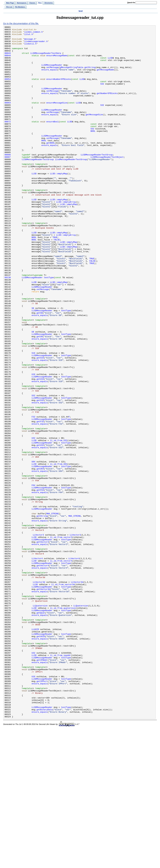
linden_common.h (33, 33)
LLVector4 (37, 665)
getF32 (40, 501)
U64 (33, 549)
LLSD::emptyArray (66, 237)
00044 (8, 62)
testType (49, 328)
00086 (8, 181)
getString (90, 76)
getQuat (41, 730)
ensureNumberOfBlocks (59, 90)
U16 (33, 444)
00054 (8, 90)
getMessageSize (94, 132)
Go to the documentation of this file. (21, 23)
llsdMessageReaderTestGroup (71, 186)
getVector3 (43, 645)
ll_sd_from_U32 (59, 523)
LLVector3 (38, 637)
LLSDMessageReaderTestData (46, 59)
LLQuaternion (40, 722)
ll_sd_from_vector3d (63, 696)
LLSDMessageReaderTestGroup (97, 181)
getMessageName (105, 79)
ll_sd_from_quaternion (63, 725)
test (81, 11)
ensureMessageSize (57, 118)
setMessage (52, 76)
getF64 (40, 583)
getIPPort (42, 812)
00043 (8, 59)
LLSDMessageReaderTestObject (107, 183)
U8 (33, 393)
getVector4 (43, 674)
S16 (33, 419)
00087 (8, 183)
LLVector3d (39, 693)
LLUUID (35, 750)
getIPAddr (42, 787)
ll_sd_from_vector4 (61, 668)
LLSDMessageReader (52, 73)
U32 (33, 521)
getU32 (40, 529)
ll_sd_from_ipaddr (60, 781)
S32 (102, 96)
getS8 (40, 370)
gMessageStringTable (72, 76)
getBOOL (51, 166)
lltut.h (29, 36)
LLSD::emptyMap (59, 203)
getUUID (41, 759)
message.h (30, 42)
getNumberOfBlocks (107, 107)
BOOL (93, 152)
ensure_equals (49, 79)
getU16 (40, 450)
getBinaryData (45, 846)
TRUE (55, 280)
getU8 (40, 399)
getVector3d (43, 702)
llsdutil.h (30, 47)
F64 (33, 577)
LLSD (110, 64)
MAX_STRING (52, 611)
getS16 (40, 424)
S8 (33, 365)
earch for (131, 3)
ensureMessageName (57, 62)
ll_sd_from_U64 (59, 552)
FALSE (57, 283)
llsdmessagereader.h (36, 45)
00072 (8, 141)
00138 (8, 328)
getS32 (40, 475)
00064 (8, 118)
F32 (33, 495)
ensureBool (52, 141)
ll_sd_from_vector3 (61, 640)
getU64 (40, 557)
